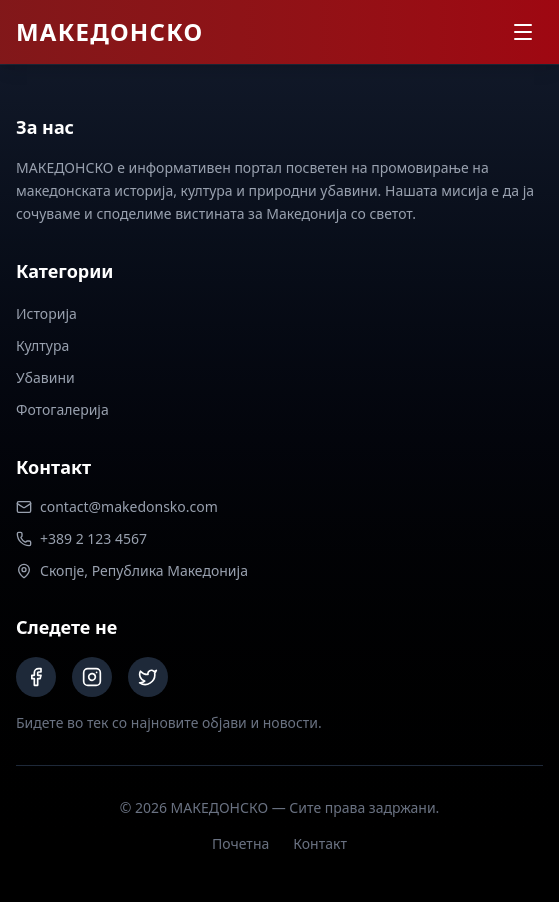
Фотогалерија (62, 409)
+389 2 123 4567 (81, 538)
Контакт (320, 843)
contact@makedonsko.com (117, 506)
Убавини (45, 377)
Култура (42, 345)
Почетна (240, 843)
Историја (46, 313)
